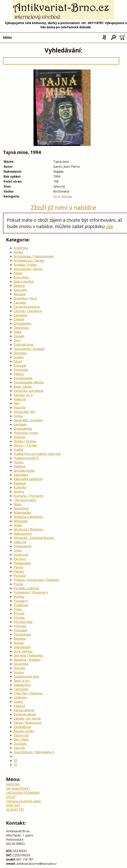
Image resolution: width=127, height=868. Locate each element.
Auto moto (21, 277)
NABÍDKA (13, 784)
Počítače (20, 576)
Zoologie (20, 744)
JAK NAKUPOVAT (18, 789)
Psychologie (22, 634)
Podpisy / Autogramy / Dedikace (36, 580)
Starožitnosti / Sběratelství (33, 752)
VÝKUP (11, 797)
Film (17, 403)
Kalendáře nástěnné (28, 479)
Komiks (19, 492)
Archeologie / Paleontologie (34, 256)
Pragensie (21, 605)
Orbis (18, 550)
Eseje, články (23, 387)
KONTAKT (13, 805)
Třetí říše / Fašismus (28, 693)
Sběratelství (22, 647)
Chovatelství (22, 324)
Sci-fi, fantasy (63, 196)
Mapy (18, 504)
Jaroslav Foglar (24, 471)
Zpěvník (19, 748)
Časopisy (20, 303)
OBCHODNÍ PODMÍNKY (23, 793)
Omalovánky (23, 546)
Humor (19, 462)
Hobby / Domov (25, 441)
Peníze (18, 567)
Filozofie (20, 408)
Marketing (21, 508)
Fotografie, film (24, 412)
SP (16, 760)
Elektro (19, 374)
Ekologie (20, 366)
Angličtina (21, 248)
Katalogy (20, 483)
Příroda (19, 613)
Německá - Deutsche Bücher (34, 538)
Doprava (20, 353)
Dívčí (17, 340)
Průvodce (20, 630)
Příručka (20, 626)
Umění (18, 702)
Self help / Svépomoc (29, 655)
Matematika (22, 513)
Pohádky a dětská (26, 588)
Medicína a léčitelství (28, 517)
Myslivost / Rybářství (28, 529)
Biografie (20, 290)
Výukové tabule (25, 714)
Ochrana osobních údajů (24, 801)
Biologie (20, 294)
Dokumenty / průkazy (29, 349)
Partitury (20, 559)
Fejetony (20, 399)
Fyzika (18, 416)
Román (19, 643)
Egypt (18, 361)
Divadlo (19, 336)
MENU (8, 38)
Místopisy (21, 521)
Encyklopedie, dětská (29, 382)
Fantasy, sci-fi (23, 395)
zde (109, 226)
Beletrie (19, 286)
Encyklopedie (23, 378)
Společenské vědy (26, 676)
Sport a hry (22, 681)
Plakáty (19, 571)
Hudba (18, 450)
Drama (19, 357)
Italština (20, 466)
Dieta (18, 332)
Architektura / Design (29, 260)
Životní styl (21, 735)
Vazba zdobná (24, 710)
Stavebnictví (22, 685)
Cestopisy (21, 315)
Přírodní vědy (23, 622)
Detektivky (21, 328)
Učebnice (20, 697)
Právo (18, 609)
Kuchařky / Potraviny (29, 496)
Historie (19, 437)
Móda (18, 525)
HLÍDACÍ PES (15, 810)
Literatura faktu (25, 500)
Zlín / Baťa (21, 739)
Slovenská (21, 664)
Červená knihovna (27, 307)
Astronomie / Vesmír (28, 269)
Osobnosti (21, 555)
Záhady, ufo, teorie (27, 718)
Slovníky (20, 668)
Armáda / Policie (25, 265)
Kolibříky (20, 487)
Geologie (20, 424)
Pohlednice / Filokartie (30, 592)
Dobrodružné (23, 345)
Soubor (19, 672)
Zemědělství (22, 727)
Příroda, (19, 618)
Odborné (20, 542)
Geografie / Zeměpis (28, 420)
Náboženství (23, 534)
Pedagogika (22, 563)
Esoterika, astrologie (29, 391)
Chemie (19, 319)
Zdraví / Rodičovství (28, 723)
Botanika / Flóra (25, 298)
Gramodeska (23, 429)
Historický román (26, 433)
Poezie (18, 584)
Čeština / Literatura (28, 311)
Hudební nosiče (25, 458)
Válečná (19, 706)
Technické (21, 689)
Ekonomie (21, 370)
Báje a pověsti (24, 282)
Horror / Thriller (25, 445)
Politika (19, 597)
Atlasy (18, 273)
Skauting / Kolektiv (27, 660)
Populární (21, 601)
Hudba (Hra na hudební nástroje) (37, 454)
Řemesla (20, 639)
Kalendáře (21, 475)
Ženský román (24, 731)
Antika (18, 252)
